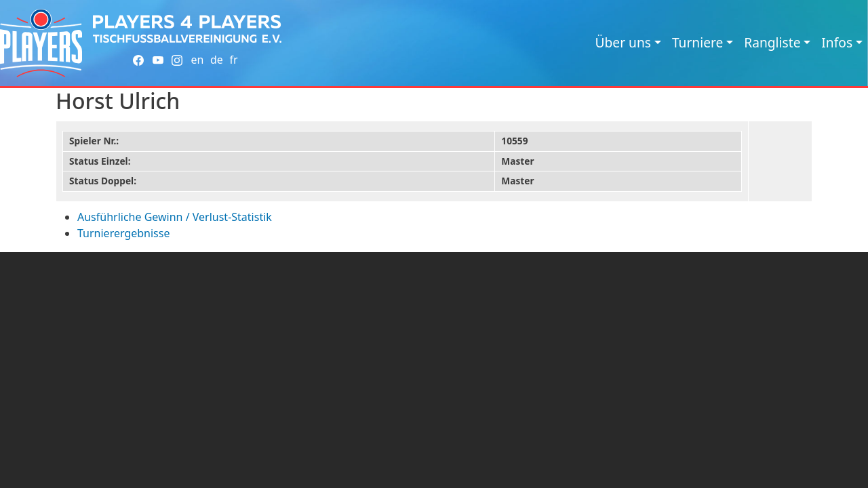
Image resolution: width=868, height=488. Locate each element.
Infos (837, 42)
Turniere (697, 42)
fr (233, 60)
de (217, 60)
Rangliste (772, 42)
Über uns (623, 42)
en (197, 60)
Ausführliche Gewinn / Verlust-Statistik (175, 217)
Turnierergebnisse (123, 233)
